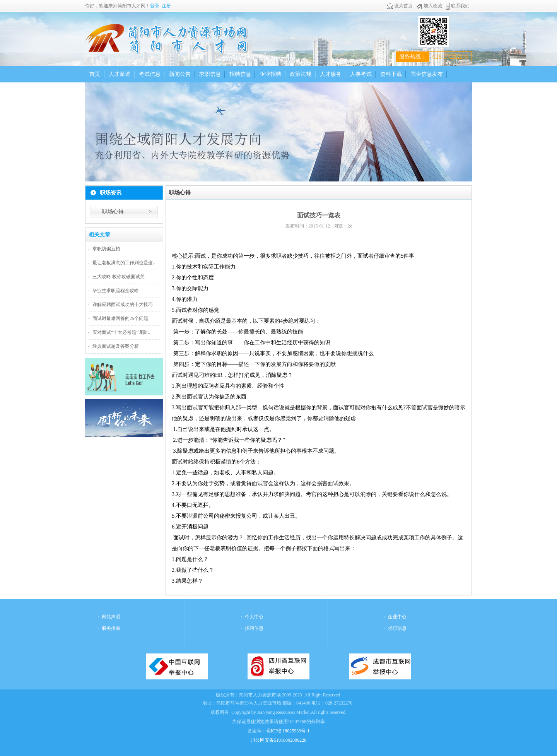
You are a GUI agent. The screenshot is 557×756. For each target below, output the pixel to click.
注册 (166, 6)
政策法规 (301, 74)
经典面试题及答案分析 (116, 346)
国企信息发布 (427, 74)
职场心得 (113, 211)
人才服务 (331, 74)
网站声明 (111, 617)
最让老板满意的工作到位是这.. (124, 263)
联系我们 (458, 6)
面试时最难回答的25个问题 (120, 318)
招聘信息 (240, 74)
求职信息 (210, 74)
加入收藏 (429, 6)
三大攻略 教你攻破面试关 (119, 277)
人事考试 (361, 74)
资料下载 (391, 74)
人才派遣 (120, 74)
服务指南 (111, 628)
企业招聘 (270, 74)
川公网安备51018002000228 (278, 740)
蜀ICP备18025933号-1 (288, 731)
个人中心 (254, 617)
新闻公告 (180, 74)
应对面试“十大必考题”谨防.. (121, 332)
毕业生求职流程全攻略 (116, 291)
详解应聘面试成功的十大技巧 (123, 304)
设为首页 (400, 6)
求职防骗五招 (106, 249)
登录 (155, 6)
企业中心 (397, 617)
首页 (95, 74)
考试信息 (150, 74)
